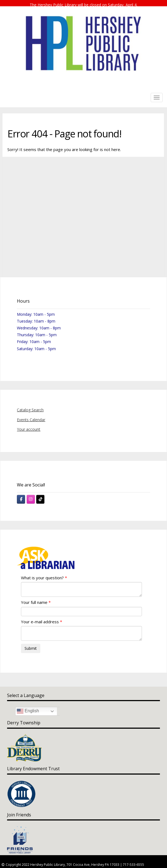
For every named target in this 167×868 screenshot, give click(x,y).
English (28, 706)
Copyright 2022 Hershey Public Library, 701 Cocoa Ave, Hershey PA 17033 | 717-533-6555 (75, 859)
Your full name (34, 597)
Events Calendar (31, 414)
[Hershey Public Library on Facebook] (21, 494)
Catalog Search (30, 405)
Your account (29, 424)
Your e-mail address (40, 616)
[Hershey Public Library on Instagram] (31, 494)
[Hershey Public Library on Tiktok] (40, 494)
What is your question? (42, 572)
